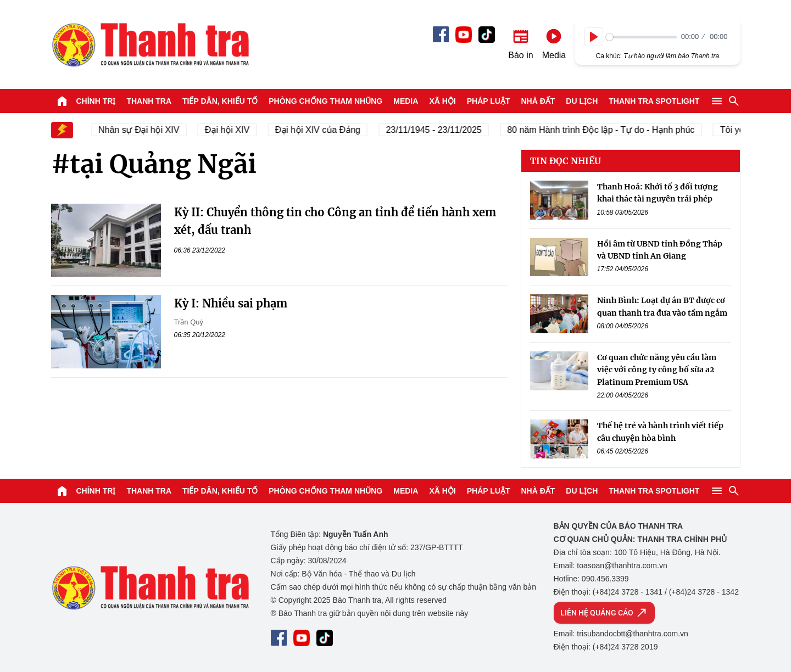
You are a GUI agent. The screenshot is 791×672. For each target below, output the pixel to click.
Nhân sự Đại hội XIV (145, 130)
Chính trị (96, 101)
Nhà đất (538, 101)
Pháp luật (489, 101)
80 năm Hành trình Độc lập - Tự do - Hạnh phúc (607, 130)
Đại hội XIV (233, 130)
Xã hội (442, 101)
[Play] (594, 37)
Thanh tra (149, 101)
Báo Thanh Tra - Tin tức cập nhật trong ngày (150, 44)
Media (406, 101)
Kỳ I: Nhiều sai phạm (231, 303)
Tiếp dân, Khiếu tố (220, 101)
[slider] (641, 37)
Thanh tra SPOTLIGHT (654, 101)
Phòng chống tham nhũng (325, 101)
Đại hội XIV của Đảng (324, 130)
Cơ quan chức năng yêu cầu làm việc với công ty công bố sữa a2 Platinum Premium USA (657, 370)
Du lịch (582, 101)
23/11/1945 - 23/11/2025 (439, 130)
